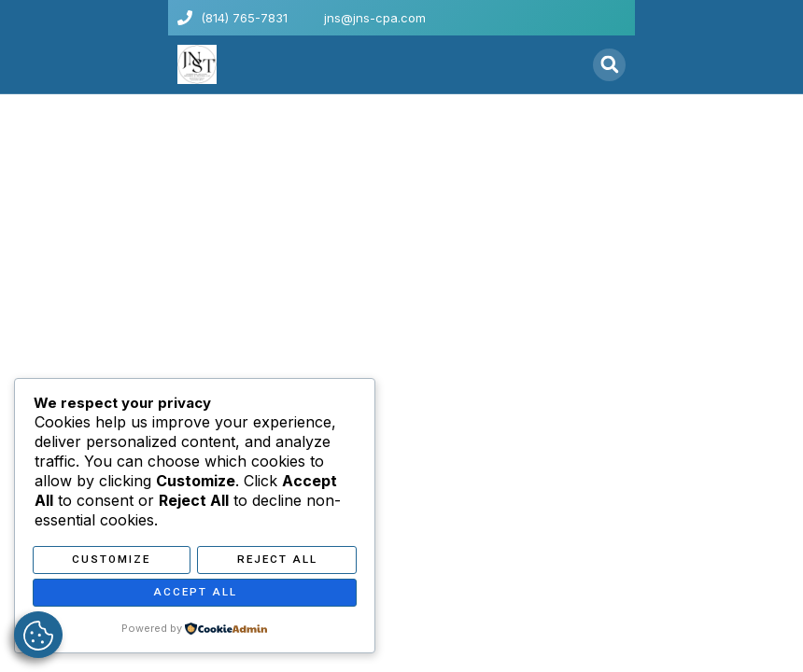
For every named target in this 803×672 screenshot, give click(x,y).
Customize (111, 562)
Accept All (195, 594)
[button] (568, 64)
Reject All (277, 562)
